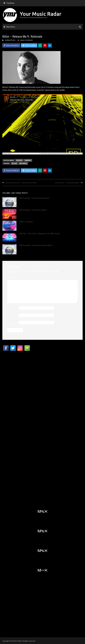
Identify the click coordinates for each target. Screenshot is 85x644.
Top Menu (10, 3)
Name (10, 309)
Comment (12, 277)
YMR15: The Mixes (26, 222)
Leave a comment (26, 40)
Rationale (23, 163)
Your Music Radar (41, 14)
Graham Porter (10, 40)
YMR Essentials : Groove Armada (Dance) (34, 198)
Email (9, 316)
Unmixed (28, 160)
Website (10, 323)
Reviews (19, 160)
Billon (14, 163)
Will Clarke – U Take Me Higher (67, 183)
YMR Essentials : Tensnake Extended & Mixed (36, 245)
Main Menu (11, 27)
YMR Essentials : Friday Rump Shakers (33, 210)
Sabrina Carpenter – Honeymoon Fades (21, 183)
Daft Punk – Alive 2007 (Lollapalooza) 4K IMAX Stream (39, 234)
